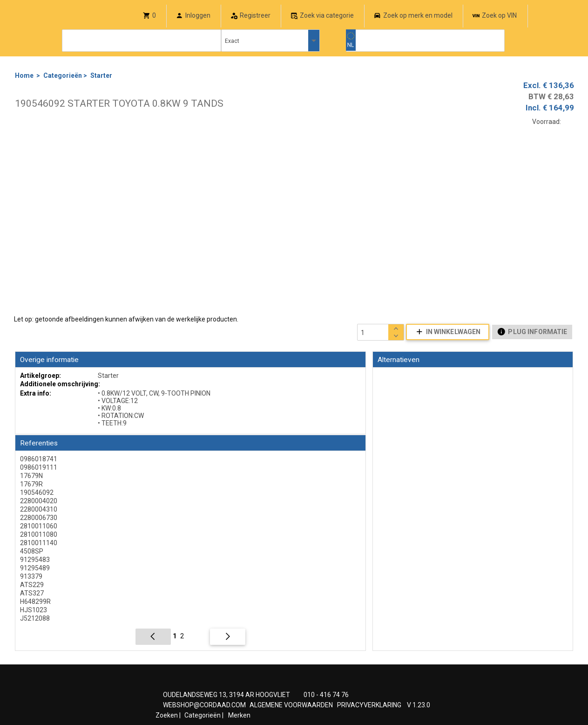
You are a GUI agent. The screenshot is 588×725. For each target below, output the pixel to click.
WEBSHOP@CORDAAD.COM (204, 705)
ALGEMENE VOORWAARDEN (291, 705)
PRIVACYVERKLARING (369, 705)
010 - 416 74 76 (326, 695)
